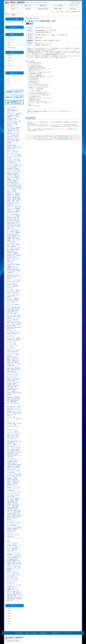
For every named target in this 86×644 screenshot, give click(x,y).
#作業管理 (19, 515)
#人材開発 (9, 490)
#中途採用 (15, 147)
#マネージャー (10, 494)
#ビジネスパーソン (11, 127)
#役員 (13, 513)
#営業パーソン (10, 416)
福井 (8, 83)
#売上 (14, 162)
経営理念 (30, 111)
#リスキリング (10, 286)
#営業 (14, 573)
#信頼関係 (9, 372)
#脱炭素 (9, 329)
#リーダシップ (17, 243)
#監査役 (9, 251)
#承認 (14, 320)
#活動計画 (14, 333)
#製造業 (9, 550)
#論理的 (9, 228)
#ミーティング (13, 571)
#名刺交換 (9, 224)
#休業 (13, 365)
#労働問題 (19, 512)
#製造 (14, 591)
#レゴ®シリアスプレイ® (12, 341)
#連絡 (8, 317)
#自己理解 (18, 382)
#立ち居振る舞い (16, 220)
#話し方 (15, 574)
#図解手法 (9, 361)
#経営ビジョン (15, 463)
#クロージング (16, 486)
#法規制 (17, 249)
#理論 (13, 379)
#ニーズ (16, 391)
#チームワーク (10, 579)
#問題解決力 (10, 478)
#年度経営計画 (10, 272)
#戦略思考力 (10, 385)
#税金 (20, 599)
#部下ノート (10, 152)
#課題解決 (17, 211)
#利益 (15, 219)
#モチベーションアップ (12, 580)
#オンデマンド (10, 298)
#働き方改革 (15, 518)
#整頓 (17, 152)
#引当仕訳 (9, 254)
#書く (19, 196)
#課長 (14, 385)
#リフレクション (16, 138)
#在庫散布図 (17, 195)
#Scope (13, 329)
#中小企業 (9, 475)
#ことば (16, 227)
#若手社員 (9, 487)
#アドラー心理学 (11, 214)
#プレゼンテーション (11, 527)
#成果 (13, 269)
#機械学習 (9, 503)
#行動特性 (17, 498)
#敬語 (8, 222)
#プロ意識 (9, 587)
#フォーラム (18, 295)
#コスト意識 (10, 162)
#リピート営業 (10, 301)
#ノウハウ (17, 576)
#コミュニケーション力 (12, 346)
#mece (12, 228)
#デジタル (9, 548)
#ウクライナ (10, 172)
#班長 (8, 451)
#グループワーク (11, 164)
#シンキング (16, 408)
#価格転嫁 (9, 179)
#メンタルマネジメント (12, 263)
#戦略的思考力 (14, 111)
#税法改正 (12, 500)
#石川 (8, 420)
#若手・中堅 (17, 492)
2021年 (9, 624)
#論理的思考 (10, 555)
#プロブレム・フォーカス (12, 213)
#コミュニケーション (11, 585)
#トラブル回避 (10, 460)
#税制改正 (17, 500)
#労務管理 (9, 564)
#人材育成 (9, 558)
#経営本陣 (9, 217)
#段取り (18, 448)
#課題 (11, 596)
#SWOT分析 (10, 510)
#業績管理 (14, 561)
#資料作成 (14, 465)
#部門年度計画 (10, 219)
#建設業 (9, 437)
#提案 (14, 445)
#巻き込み (17, 214)
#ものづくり (10, 593)
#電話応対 (9, 562)
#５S (16, 588)
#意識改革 (18, 466)
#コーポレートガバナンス (12, 474)
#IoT (17, 562)
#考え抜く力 (10, 259)
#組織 (20, 474)
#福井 (8, 455)
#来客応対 (18, 222)
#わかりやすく (10, 314)
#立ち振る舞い (16, 454)
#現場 (17, 591)
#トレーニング (15, 318)
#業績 (15, 277)
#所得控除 (15, 510)
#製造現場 (14, 530)
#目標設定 (9, 504)
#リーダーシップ (11, 547)
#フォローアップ (11, 367)
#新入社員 (9, 582)
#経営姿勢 (9, 443)
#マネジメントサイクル (12, 150)
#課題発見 (13, 310)
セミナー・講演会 (59, 12)
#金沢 (19, 487)
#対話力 (17, 355)
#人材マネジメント (11, 210)
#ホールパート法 (16, 373)
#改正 (18, 333)
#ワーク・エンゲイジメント (13, 422)
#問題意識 (16, 286)
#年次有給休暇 (13, 399)
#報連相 (14, 562)
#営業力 (19, 481)
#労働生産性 (18, 178)
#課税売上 (9, 201)
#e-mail (15, 301)
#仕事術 (20, 188)
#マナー (18, 489)
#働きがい (9, 245)
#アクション (10, 320)
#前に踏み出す (10, 126)
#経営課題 (18, 216)
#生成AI (14, 285)
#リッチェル (10, 283)
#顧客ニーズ (10, 260)
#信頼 (19, 410)
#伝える (9, 246)
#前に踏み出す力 (11, 204)
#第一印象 (9, 220)
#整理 (14, 152)
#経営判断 (9, 568)
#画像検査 (14, 390)
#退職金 (12, 400)
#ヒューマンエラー (16, 590)
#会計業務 (9, 253)
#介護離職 (14, 181)
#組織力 (9, 185)
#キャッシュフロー (16, 568)
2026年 (9, 611)
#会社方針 (9, 352)
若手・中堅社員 (11, 40)
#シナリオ (18, 455)
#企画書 (9, 507)
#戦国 (18, 236)
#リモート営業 (13, 414)
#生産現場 (9, 536)
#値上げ (18, 179)
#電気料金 (18, 291)
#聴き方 (16, 559)
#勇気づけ (9, 410)
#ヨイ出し (9, 135)
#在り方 (19, 175)
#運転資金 (17, 379)
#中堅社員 (14, 545)
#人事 (19, 529)
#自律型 (17, 437)
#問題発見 (9, 356)
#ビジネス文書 (10, 495)
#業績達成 (15, 123)
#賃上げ (13, 178)
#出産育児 (18, 225)
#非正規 (9, 362)
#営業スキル (10, 483)
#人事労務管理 (10, 457)
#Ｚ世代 (15, 192)
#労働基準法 (10, 529)
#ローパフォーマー (11, 233)
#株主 (18, 361)
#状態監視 (12, 501)
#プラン (9, 324)
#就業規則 (15, 529)
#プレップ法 (10, 373)
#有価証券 (9, 199)
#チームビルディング (11, 343)
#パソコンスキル (16, 555)
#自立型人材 (10, 469)
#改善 (13, 588)
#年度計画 (15, 462)
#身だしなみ (13, 222)
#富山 (13, 490)
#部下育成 (16, 579)
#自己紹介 (14, 372)
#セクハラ (13, 565)
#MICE (11, 317)
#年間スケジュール (15, 251)
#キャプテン (17, 376)
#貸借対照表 (14, 594)
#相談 (15, 317)
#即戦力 (20, 147)
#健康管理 (9, 364)
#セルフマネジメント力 (12, 353)
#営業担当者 (18, 338)
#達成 (14, 225)
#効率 (17, 135)
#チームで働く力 (16, 259)
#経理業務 (19, 413)
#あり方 (9, 271)
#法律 (18, 535)
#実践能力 (9, 333)
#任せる (15, 161)
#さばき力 (13, 141)
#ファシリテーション (16, 570)
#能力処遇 (16, 115)
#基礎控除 (9, 173)
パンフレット (44, 138)
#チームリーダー (16, 266)
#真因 (12, 312)
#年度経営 (9, 463)
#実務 (13, 503)
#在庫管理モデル (11, 195)
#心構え (9, 449)
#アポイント (10, 445)
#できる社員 (16, 495)
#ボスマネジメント (11, 288)
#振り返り (17, 367)
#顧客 (8, 446)
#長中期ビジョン (11, 350)
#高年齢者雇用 (10, 115)
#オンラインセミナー (11, 448)
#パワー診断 (10, 187)
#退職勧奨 (18, 233)
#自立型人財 (14, 368)
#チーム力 (9, 307)
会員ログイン (75, 2)
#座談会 (9, 292)
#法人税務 (19, 597)
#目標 (11, 225)
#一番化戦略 (10, 130)
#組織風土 (9, 266)
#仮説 (14, 339)
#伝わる (12, 227)
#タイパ (14, 205)
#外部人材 (19, 170)
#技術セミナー (10, 532)
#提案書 (17, 506)
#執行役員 (17, 309)
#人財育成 (9, 465)
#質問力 (19, 368)
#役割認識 (15, 358)
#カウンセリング (17, 134)
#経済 (20, 423)
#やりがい (16, 268)
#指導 (16, 350)
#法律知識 (9, 365)
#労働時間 (18, 471)
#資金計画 (9, 518)
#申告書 (20, 207)
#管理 (16, 503)
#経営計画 (9, 561)
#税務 (17, 599)
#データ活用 (16, 434)
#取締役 (13, 550)
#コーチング (10, 574)
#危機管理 (9, 484)
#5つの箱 (9, 167)
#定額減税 (9, 239)
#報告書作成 (10, 462)
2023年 (9, 619)
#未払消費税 (15, 253)
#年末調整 (15, 509)
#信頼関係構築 (16, 300)
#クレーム (14, 443)
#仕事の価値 (10, 120)
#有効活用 (19, 156)
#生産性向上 (19, 516)
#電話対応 (9, 480)
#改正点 (14, 135)
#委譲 (20, 166)
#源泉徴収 (13, 599)
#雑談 (19, 227)
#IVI (12, 292)
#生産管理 (9, 530)
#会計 (8, 500)
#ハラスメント (10, 567)
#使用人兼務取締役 (11, 442)
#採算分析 (19, 567)
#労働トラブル (10, 434)
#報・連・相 (15, 484)
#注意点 (19, 399)
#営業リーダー (14, 524)
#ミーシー (9, 188)
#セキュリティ (10, 440)
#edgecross (18, 419)
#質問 (14, 455)
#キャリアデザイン (11, 382)
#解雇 (19, 564)
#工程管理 (9, 515)
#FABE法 (9, 375)
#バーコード (15, 297)
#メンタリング (10, 544)
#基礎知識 (14, 361)
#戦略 (13, 352)
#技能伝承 (12, 576)
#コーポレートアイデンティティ (14, 144)
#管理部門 (14, 146)
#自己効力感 (10, 161)
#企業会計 (19, 161)
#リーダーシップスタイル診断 (13, 159)
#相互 (11, 134)
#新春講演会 (14, 236)
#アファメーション (15, 132)
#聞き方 (14, 475)
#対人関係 (9, 257)
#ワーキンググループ (11, 439)
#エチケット (15, 587)
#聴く (8, 249)
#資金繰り (18, 593)
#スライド (13, 324)
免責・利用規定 (19, 633)
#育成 (19, 350)
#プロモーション (17, 433)
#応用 (16, 480)
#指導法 (19, 307)
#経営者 (16, 547)
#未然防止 (12, 452)
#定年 (12, 362)
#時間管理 (9, 205)
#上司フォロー (15, 359)
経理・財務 (10, 55)
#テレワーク (15, 487)
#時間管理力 (10, 384)
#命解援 (19, 407)
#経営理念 (16, 400)
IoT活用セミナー (11, 66)
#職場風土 (9, 269)
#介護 (8, 227)
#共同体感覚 (10, 423)
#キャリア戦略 (18, 121)
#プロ (19, 184)
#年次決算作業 (15, 254)
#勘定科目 (9, 278)
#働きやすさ (10, 519)
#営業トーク (10, 192)
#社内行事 (9, 146)
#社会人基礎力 (10, 408)
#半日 (12, 436)
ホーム (53, 12)
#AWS (20, 556)
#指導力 (15, 384)
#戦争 (18, 172)
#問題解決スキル (11, 397)
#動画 (16, 431)
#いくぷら (9, 184)
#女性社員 (9, 545)
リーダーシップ (51, 111)
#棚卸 (18, 198)
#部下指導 (9, 413)
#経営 (16, 550)
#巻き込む (16, 137)
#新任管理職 (14, 167)
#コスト (14, 179)
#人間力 (13, 149)
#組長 (13, 245)
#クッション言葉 (16, 117)
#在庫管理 (12, 451)
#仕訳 (18, 561)
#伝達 (16, 164)
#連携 (13, 295)
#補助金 (14, 242)
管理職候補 (36, 111)
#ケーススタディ (11, 492)
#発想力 (9, 309)
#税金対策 (9, 326)
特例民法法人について (57, 633)
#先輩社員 (13, 449)
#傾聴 (13, 506)
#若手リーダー (15, 109)
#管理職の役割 (10, 169)
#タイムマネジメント (11, 521)
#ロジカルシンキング (11, 553)
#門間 (15, 425)
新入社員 (9, 37)
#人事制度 (12, 472)
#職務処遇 (9, 117)
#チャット (18, 285)
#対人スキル (10, 378)
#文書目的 (9, 198)
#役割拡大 (9, 109)
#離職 (15, 387)
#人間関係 (15, 478)
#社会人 (14, 202)
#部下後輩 (18, 265)
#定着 (17, 385)
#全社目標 (14, 217)
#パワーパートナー (17, 411)
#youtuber (9, 242)
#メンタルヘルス (11, 335)
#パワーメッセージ (11, 458)
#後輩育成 (9, 321)
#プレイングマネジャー (12, 315)
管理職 (44, 111)
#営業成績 (13, 246)
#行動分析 (17, 245)
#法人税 (15, 597)
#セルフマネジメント (11, 523)
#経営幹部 (14, 548)
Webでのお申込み (64, 138)
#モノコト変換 (16, 130)
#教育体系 (14, 558)
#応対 (18, 219)
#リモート (19, 548)
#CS (8, 559)
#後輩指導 (9, 570)
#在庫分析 (17, 304)
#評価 (13, 504)
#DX (13, 536)
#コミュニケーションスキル (13, 396)
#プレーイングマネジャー (12, 542)
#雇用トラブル (10, 512)
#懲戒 (8, 399)
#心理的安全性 (10, 268)
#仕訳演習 (14, 413)
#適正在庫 (17, 193)
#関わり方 (17, 370)
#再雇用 (16, 362)
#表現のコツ (14, 323)
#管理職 (9, 541)
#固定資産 (14, 199)
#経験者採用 (10, 147)
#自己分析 (9, 202)
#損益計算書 (10, 466)
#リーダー (15, 577)
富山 (8, 76)
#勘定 (14, 381)
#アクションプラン (11, 349)
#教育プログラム (11, 468)
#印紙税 (15, 596)
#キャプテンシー (11, 376)
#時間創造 (19, 155)
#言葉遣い (9, 240)
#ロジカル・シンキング (12, 280)
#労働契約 (19, 527)
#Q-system (16, 292)
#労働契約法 (10, 454)
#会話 (16, 248)
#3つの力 (18, 202)
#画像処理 (9, 390)
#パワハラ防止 (10, 332)
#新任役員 (17, 468)
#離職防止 (9, 297)
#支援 (17, 141)
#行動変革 (12, 140)
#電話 (18, 558)
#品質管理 (14, 515)
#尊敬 (8, 134)
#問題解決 (9, 588)
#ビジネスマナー (11, 584)
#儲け (18, 217)
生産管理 (9, 58)
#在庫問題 (16, 327)
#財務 (15, 512)
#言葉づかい (10, 481)
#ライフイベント (11, 121)
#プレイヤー (15, 188)
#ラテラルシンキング (11, 155)
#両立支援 (9, 181)
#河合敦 (9, 236)
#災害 (13, 237)
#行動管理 (14, 393)
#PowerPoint (15, 526)
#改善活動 (9, 318)
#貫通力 (13, 370)
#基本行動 (19, 585)
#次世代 (9, 129)
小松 (8, 81)
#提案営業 (14, 190)
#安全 (8, 577)
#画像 (20, 562)
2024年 (9, 616)
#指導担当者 (10, 300)
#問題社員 (17, 231)
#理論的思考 (10, 339)
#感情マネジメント (16, 224)
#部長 (15, 314)
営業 (8, 63)
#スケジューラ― (11, 207)
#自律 (14, 187)
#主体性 (9, 111)
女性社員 (9, 43)
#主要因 (9, 312)
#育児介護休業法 (11, 182)
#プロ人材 (14, 170)
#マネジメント (15, 582)
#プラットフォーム (11, 419)
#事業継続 (9, 237)
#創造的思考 (19, 187)
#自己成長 (9, 138)
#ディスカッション (11, 471)
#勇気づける (16, 423)
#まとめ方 (9, 295)
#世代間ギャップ (11, 193)
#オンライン (10, 573)
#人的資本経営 (17, 208)
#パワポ (17, 294)
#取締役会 (12, 249)
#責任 (17, 442)
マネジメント (69, 111)
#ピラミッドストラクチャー (13, 230)
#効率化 (9, 516)
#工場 (11, 577)
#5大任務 (9, 149)
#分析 (8, 429)
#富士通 (17, 282)
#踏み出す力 (15, 257)
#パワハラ (18, 565)
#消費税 (9, 599)
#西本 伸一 (10, 282)
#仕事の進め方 (10, 262)
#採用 (12, 387)
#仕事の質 (19, 256)
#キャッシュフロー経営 (12, 477)
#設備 (8, 501)
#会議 (8, 571)
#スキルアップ (18, 452)
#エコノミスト (10, 425)
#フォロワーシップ (11, 294)
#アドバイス (15, 410)
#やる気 (9, 402)
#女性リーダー (18, 504)
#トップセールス (11, 248)
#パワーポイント (11, 552)
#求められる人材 (18, 185)
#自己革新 (13, 271)
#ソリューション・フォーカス (13, 274)
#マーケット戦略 (11, 391)
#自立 (14, 466)
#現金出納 (14, 198)
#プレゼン (19, 574)
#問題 (8, 596)
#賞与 (8, 400)
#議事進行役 (10, 394)
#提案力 (15, 481)
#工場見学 (16, 436)
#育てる (9, 323)
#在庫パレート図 (11, 196)
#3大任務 (9, 234)
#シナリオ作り (15, 321)
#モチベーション (17, 544)
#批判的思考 (15, 184)
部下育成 (63, 111)
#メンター (17, 513)
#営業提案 (9, 393)
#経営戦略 (13, 129)
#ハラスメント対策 (16, 364)
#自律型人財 (18, 269)
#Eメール (19, 277)
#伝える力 (9, 526)
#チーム (9, 524)
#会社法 (9, 310)
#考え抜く (9, 124)
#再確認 (9, 368)
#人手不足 (9, 170)
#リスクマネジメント (11, 535)
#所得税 (13, 309)
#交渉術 (12, 277)
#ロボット (15, 283)
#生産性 (9, 497)
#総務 (15, 567)
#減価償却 (19, 199)
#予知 (16, 501)
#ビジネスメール (17, 494)
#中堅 (11, 455)
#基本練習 (9, 118)
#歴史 (13, 234)
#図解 (17, 507)
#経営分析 (19, 465)
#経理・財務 (10, 600)
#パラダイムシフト (11, 114)
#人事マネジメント (11, 112)
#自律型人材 (18, 127)
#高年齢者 (18, 210)
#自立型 (16, 312)
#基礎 (13, 480)
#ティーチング (10, 556)
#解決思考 (9, 275)
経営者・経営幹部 (11, 48)
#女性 (8, 472)
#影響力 (9, 370)
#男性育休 (16, 176)
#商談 (17, 573)
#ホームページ (10, 433)
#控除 (16, 207)
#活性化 (18, 449)
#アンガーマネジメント (12, 306)
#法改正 (16, 182)
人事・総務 (10, 60)
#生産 (11, 591)
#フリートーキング (16, 240)
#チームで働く (15, 124)
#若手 (19, 451)
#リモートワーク (11, 336)
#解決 (20, 327)
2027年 (9, 608)
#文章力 (16, 460)
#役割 (14, 469)
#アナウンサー (10, 166)
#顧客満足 (12, 559)
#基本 (11, 407)
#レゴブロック (10, 344)
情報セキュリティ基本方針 (31, 633)
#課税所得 (18, 324)
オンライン (10, 86)
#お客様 (20, 248)
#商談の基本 (19, 475)
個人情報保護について (44, 633)
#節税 (16, 451)
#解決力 (9, 132)
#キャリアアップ (17, 332)
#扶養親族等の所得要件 (12, 175)
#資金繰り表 (10, 381)
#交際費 (14, 326)
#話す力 (15, 407)
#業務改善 (9, 590)
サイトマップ (67, 633)
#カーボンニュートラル (12, 330)
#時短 (16, 204)
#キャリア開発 (10, 347)
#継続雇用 (9, 211)
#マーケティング (11, 431)
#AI (19, 388)
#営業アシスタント (14, 446)
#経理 (19, 510)
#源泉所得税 (10, 597)
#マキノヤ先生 (10, 243)
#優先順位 (19, 317)
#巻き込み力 (10, 358)
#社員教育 (16, 556)
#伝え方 (18, 553)
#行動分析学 (10, 411)
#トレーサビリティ (11, 291)
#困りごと (15, 260)
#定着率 (16, 298)
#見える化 (19, 523)
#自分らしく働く (16, 275)
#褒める (14, 201)
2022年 (9, 621)
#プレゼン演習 (15, 375)
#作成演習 (19, 323)
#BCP (16, 237)
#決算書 (9, 594)
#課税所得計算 (10, 327)
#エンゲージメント (11, 355)
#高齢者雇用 (18, 114)
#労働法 (9, 565)
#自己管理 (9, 158)
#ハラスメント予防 (11, 417)
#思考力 (18, 129)
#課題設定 (9, 379)
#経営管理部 (10, 509)
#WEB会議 (17, 397)
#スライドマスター (11, 303)
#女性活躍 (14, 307)
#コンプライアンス (11, 533)
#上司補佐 (13, 516)
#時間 (8, 407)
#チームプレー (16, 378)
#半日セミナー (10, 208)
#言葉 (8, 452)
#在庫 (8, 591)
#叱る (12, 185)
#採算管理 (19, 594)
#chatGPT (9, 285)
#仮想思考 (19, 393)
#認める (18, 201)
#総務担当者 (16, 483)
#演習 (15, 344)
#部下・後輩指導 (11, 231)
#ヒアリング (10, 486)
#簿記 (14, 593)
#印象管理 (18, 239)
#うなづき (9, 190)
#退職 (16, 564)
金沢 (41, 111)
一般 (8, 68)
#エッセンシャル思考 (11, 156)
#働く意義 (14, 118)
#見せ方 (9, 137)
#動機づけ (9, 359)
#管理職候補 (14, 402)
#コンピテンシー (11, 498)
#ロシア (15, 172)
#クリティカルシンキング (12, 153)
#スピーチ (16, 440)
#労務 (17, 310)
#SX (14, 282)
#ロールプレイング (11, 338)
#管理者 (9, 387)
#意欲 (8, 225)
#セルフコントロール (11, 489)
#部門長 (9, 436)
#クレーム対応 (10, 289)
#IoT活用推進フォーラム (12, 388)
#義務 (20, 442)
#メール (20, 460)
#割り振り (16, 166)
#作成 (16, 352)
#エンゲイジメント (11, 216)
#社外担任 (9, 513)
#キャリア (9, 506)
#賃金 (13, 564)
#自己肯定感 (10, 123)
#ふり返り (15, 120)
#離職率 (9, 178)
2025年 (9, 614)
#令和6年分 (9, 265)
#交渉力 (9, 141)
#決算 (8, 414)
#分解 (19, 280)
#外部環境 (18, 271)
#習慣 (8, 140)
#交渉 (8, 277)
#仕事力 (13, 437)
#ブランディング (14, 429)
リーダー (58, 111)
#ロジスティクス (11, 304)
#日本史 (16, 234)
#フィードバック (16, 356)
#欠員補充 (16, 169)
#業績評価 (13, 507)
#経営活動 (9, 143)
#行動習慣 (17, 140)
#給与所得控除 (15, 173)
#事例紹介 (13, 497)
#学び (14, 265)
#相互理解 (18, 339)
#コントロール (10, 176)
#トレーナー (19, 445)
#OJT (8, 576)
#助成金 (14, 239)
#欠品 (16, 196)
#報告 (19, 315)
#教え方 (18, 320)
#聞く (12, 137)
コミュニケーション (32, 113)
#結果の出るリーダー (11, 256)
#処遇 (13, 211)
